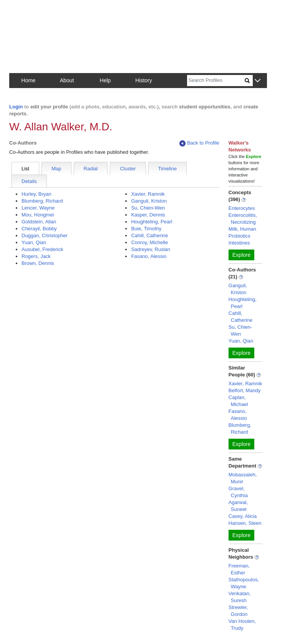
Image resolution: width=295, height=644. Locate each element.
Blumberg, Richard (42, 201)
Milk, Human (242, 229)
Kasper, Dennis (148, 215)
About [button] (67, 80)
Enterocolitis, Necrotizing (243, 219)
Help (105, 80)
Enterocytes (242, 208)
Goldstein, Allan (39, 222)
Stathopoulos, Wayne (244, 583)
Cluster (128, 169)
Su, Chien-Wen (148, 208)
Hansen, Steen (245, 523)
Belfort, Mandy (245, 390)
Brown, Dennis (38, 263)
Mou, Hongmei (38, 215)
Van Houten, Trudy (242, 625)
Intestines (239, 243)
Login (16, 107)
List (25, 169)
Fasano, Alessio (149, 256)
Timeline (168, 169)
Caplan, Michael (238, 401)
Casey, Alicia (243, 516)
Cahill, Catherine (149, 235)
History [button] (144, 80)
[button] (258, 81)
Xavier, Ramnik (148, 194)
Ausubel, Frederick (42, 249)
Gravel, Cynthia (238, 492)
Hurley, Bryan (36, 194)
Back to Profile (199, 143)
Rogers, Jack (36, 256)
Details (29, 181)
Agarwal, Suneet (238, 506)
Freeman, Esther (239, 569)
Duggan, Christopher (45, 235)
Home (28, 80)
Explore (241, 255)
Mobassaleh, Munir (243, 478)
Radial (91, 169)
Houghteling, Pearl (152, 222)
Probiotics (239, 236)
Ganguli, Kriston (149, 201)
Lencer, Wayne (38, 208)
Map (56, 169)
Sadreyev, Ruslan (151, 249)
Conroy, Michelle (149, 242)
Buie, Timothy (146, 229)
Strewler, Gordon (238, 611)
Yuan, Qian (34, 242)
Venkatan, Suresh (240, 597)
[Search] (216, 81)
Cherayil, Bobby (39, 229)
